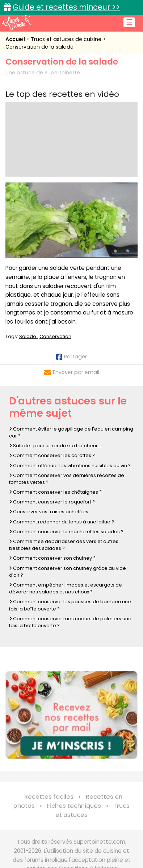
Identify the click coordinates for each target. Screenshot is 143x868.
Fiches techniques (74, 806)
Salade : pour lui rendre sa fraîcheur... (55, 446)
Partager (71, 357)
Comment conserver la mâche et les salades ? (66, 532)
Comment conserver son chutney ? (52, 558)
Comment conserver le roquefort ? (52, 502)
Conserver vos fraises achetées (49, 512)
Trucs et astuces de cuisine (67, 39)
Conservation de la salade (39, 47)
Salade (28, 336)
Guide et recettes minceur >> (66, 7)
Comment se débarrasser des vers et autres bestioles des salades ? (64, 545)
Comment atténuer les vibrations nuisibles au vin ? (70, 466)
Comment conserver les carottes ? (52, 455)
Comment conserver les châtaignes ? (55, 492)
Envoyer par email (71, 372)
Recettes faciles (49, 797)
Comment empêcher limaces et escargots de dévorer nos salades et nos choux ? (66, 588)
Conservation (55, 336)
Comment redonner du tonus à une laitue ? (62, 522)
